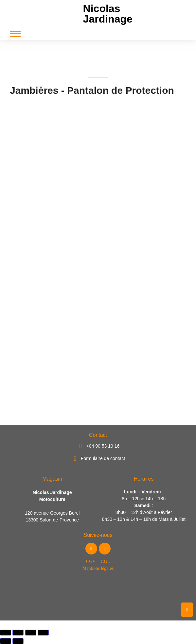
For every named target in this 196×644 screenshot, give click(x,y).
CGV (91, 561)
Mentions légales (98, 568)
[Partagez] (31, 633)
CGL (105, 561)
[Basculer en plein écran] (18, 633)
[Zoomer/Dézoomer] (6, 633)
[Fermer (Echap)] (43, 633)
